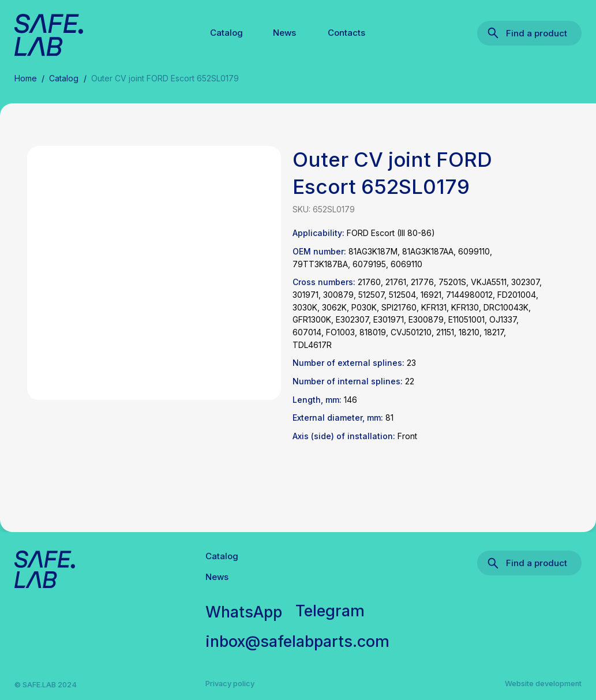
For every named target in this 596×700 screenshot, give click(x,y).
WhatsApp (244, 612)
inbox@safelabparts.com (297, 641)
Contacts (346, 33)
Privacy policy (230, 683)
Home (26, 78)
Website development (543, 683)
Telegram (330, 611)
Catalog (226, 33)
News (284, 33)
